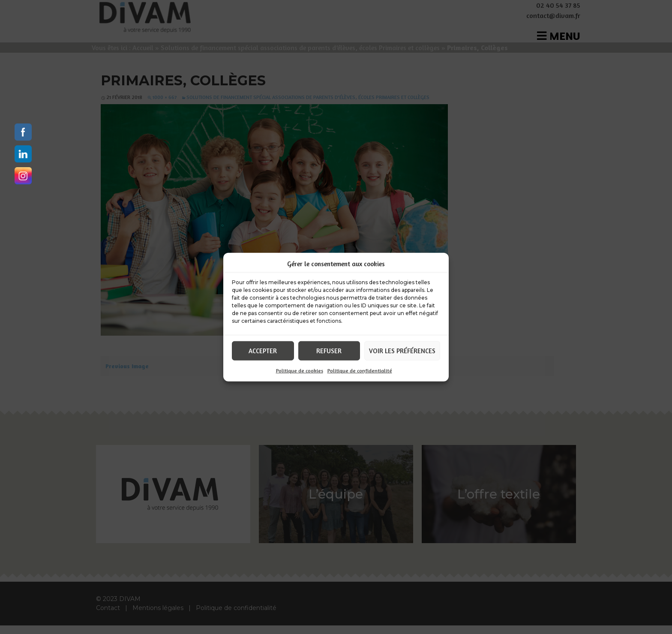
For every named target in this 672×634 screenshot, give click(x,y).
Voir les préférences (402, 350)
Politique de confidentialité (360, 371)
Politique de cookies (300, 371)
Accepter (263, 350)
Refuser (329, 350)
